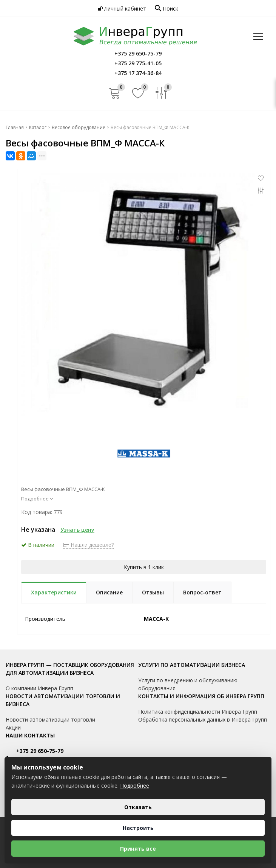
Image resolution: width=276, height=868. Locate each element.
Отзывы (153, 592)
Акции (13, 727)
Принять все (138, 849)
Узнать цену (77, 530)
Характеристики (54, 592)
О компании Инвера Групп (39, 688)
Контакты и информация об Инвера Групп (201, 696)
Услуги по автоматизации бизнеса (192, 665)
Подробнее (37, 499)
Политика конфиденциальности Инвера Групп (198, 712)
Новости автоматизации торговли (50, 719)
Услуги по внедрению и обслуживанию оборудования (188, 684)
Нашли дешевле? (89, 545)
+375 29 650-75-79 (40, 751)
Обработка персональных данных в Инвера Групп (203, 719)
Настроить (138, 828)
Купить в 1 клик (144, 567)
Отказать (138, 807)
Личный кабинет (122, 8)
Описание (109, 592)
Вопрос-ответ (202, 592)
